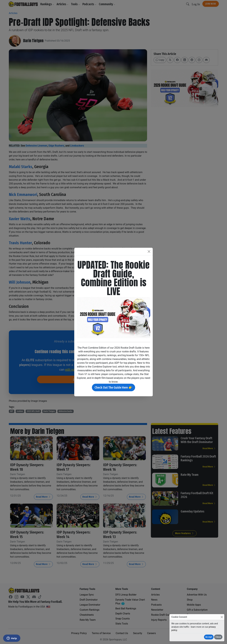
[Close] (222, 617)
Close (218, 637)
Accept (209, 637)
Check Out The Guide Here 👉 (113, 387)
